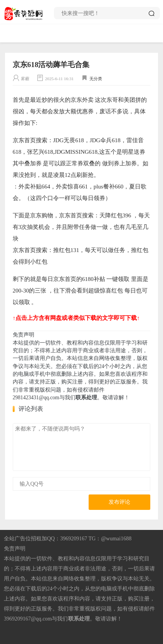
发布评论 (119, 502)
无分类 (96, 79)
